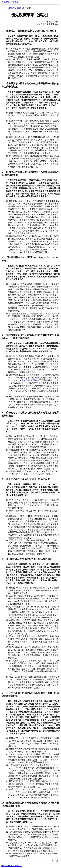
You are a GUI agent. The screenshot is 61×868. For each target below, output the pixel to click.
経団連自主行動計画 (28, 380)
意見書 (15, 2)
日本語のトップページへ (12, 866)
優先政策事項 (15, 8)
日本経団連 (6, 2)
